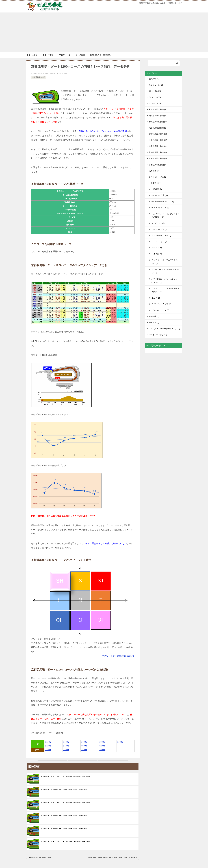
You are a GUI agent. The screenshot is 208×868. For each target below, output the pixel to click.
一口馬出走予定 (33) (160, 195)
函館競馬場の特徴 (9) (158, 116)
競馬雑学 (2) (154, 79)
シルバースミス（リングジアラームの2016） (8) (165, 215)
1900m (102, 750)
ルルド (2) (156, 298)
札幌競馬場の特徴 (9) (158, 109)
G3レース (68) (155, 103)
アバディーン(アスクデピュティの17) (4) (166, 271)
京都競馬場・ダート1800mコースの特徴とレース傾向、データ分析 (66, 776)
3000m (84, 746)
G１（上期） (32, 55)
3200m (102, 746)
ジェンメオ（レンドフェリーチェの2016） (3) (165, 290)
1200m (48, 742)
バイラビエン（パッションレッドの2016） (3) (165, 281)
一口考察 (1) (157, 189)
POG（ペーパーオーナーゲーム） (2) (164, 329)
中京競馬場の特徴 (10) (158, 146)
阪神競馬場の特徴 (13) (158, 158)
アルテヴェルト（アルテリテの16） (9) (164, 262)
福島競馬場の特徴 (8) (158, 128)
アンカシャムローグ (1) (161, 235)
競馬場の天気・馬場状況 (100, 55)
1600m (84, 742)
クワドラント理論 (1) (158, 177)
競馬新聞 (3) (154, 316)
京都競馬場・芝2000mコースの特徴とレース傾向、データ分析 (64, 829)
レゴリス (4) (157, 254)
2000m (120, 742)
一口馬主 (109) (155, 183)
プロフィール (65, 55)
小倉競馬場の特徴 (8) (158, 165)
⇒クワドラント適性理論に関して (118, 656)
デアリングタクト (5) (160, 208)
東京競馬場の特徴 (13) (158, 134)
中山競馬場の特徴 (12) (158, 140)
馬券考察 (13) (154, 171)
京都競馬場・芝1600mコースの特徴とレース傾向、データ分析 (64, 816)
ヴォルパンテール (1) (160, 310)
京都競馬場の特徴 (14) (158, 152)
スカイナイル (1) (158, 223)
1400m (66, 742)
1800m (102, 742)
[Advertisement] (104, 32)
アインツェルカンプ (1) (161, 304)
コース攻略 (80, 55)
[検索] (164, 63)
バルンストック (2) (159, 242)
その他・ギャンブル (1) (159, 335)
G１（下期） (48, 55)
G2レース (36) (155, 97)
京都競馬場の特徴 (39, 77)
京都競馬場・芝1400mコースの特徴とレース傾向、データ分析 (64, 790)
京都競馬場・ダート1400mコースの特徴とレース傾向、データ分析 (66, 842)
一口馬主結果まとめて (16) (163, 201)
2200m (48, 746)
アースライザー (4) (159, 229)
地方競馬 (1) (154, 322)
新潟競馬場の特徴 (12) (158, 122)
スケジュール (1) (156, 85)
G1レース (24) (155, 91)
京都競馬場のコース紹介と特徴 (40, 858)
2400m (66, 746)
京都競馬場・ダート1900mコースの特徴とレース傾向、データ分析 (66, 803)
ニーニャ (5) (157, 248)
